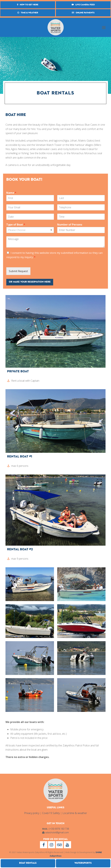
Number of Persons (70, 225)
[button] (104, 27)
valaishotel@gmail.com (57, 832)
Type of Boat (16, 225)
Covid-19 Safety (51, 813)
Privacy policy (32, 813)
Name (11, 193)
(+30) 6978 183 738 (59, 829)
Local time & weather (75, 813)
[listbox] (30, 230)
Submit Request (18, 271)
